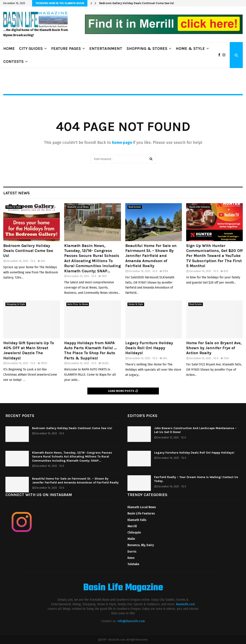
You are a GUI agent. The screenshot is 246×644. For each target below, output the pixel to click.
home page (122, 143)
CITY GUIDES (31, 49)
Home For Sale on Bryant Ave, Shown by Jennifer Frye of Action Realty (214, 348)
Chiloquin (134, 533)
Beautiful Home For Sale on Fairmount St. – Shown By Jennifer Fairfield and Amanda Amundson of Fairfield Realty (151, 256)
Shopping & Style (16, 304)
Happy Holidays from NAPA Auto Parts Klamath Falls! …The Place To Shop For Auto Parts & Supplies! (90, 350)
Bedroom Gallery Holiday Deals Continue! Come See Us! (137, 3)
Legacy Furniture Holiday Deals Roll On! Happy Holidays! (149, 348)
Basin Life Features (200, 207)
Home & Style (14, 207)
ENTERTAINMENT (106, 49)
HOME (9, 49)
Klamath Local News (78, 207)
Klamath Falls (137, 520)
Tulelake (133, 564)
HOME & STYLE (190, 49)
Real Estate (135, 207)
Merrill (132, 526)
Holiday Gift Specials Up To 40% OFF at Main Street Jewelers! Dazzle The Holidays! (29, 350)
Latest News (16, 193)
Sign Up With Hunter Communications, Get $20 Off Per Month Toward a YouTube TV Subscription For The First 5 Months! (214, 256)
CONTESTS (13, 62)
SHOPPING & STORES (147, 49)
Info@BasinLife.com (131, 621)
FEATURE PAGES (66, 49)
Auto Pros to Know (78, 304)
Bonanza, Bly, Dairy (141, 545)
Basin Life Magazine (123, 588)
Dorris (132, 552)
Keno (131, 558)
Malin (131, 539)
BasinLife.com (185, 604)
